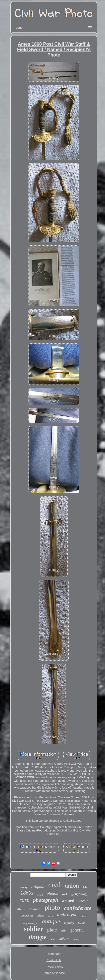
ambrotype (67, 915)
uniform (64, 939)
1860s (27, 893)
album (21, 909)
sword (40, 895)
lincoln (83, 901)
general (77, 930)
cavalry (24, 887)
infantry (69, 923)
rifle (64, 931)
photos (52, 893)
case (81, 922)
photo (52, 907)
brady (51, 916)
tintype (38, 937)
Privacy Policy (54, 967)
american (27, 915)
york (65, 894)
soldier (34, 929)
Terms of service (54, 973)
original (38, 887)
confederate (78, 908)
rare (24, 900)
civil (55, 885)
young (76, 939)
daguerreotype (30, 923)
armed (68, 900)
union (72, 885)
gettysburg (80, 894)
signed (84, 916)
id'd (52, 939)
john (86, 887)
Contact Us (54, 960)
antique (51, 921)
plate (52, 930)
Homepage (54, 954)
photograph (46, 900)
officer (41, 916)
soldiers (35, 909)
